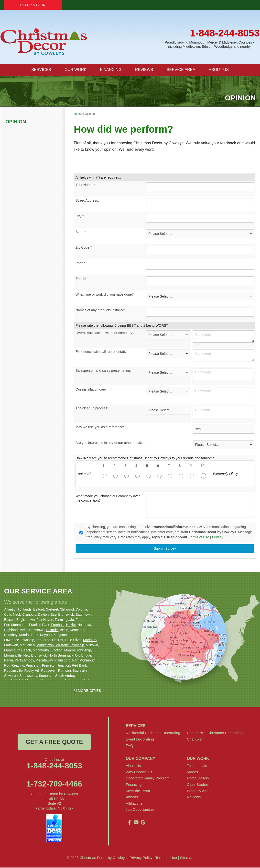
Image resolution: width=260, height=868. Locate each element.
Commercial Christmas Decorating (215, 733)
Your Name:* (85, 185)
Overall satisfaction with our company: (104, 333)
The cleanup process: (92, 408)
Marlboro (90, 640)
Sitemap (187, 858)
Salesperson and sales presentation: (103, 371)
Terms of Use (199, 537)
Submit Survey (165, 549)
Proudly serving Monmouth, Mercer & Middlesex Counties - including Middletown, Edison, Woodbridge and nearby (209, 44)
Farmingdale (64, 620)
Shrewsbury (28, 676)
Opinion (16, 122)
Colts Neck (12, 615)
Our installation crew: (92, 390)
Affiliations (134, 804)
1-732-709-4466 (54, 784)
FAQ (130, 746)
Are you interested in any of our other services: (111, 443)
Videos (193, 772)
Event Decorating (140, 739)
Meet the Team (138, 791)
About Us (133, 766)
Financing (134, 785)
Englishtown (26, 620)
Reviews (194, 797)
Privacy (218, 537)
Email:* (81, 279)
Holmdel (52, 630)
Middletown (45, 645)
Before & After (198, 791)
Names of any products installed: (100, 310)
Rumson (65, 671)
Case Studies (198, 785)
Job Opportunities (140, 810)
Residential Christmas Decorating (153, 733)
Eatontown (84, 615)
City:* (80, 216)
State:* (81, 232)
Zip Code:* (84, 248)
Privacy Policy (141, 858)
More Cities (90, 691)
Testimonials (197, 766)
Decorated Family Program (148, 779)
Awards (132, 797)
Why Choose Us (139, 772)
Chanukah (195, 739)
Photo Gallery (198, 779)
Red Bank (79, 666)
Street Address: (87, 201)
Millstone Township (70, 645)
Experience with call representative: (102, 352)
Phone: (81, 263)
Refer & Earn (33, 5)
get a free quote (54, 742)
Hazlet (71, 625)
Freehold (58, 625)
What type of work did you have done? (105, 295)
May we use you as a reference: (100, 427)
